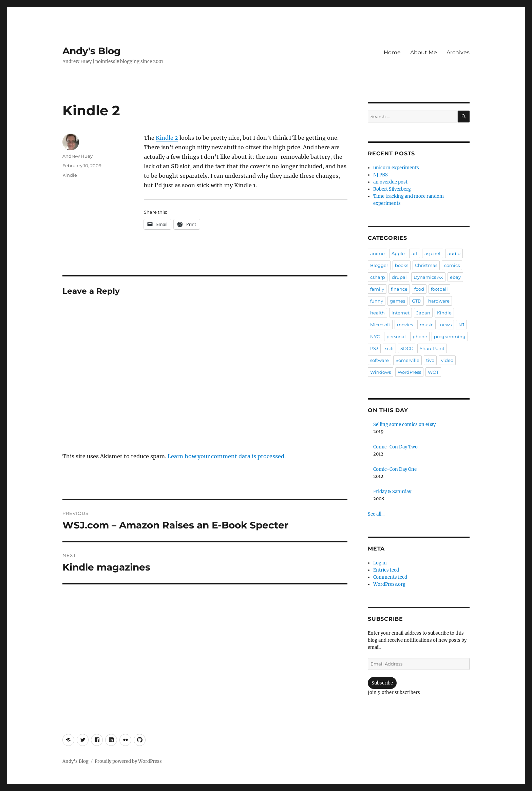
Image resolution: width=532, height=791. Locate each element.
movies (405, 325)
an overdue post (390, 182)
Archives (458, 52)
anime (377, 253)
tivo (430, 360)
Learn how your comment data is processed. (227, 456)
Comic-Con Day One (395, 469)
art (415, 253)
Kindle (70, 175)
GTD (417, 301)
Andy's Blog (92, 51)
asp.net (433, 253)
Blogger (379, 265)
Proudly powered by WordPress (128, 761)
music (426, 325)
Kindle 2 (167, 138)
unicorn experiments (396, 168)
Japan (423, 313)
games (397, 301)
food (419, 289)
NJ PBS (381, 175)
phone (420, 336)
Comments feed (390, 577)
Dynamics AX (428, 277)
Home (392, 52)
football (439, 289)
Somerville (407, 360)
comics (452, 265)
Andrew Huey (78, 156)
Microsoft (380, 325)
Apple (398, 253)
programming (450, 336)
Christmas (426, 265)
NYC (375, 336)
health (377, 313)
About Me (424, 52)
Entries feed (386, 570)
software (379, 360)
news (446, 325)
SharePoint (432, 348)
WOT (433, 372)
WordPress (409, 372)
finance (399, 289)
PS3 (374, 348)
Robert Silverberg (392, 189)
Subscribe (382, 683)
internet (401, 313)
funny (377, 301)
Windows (381, 372)
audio (454, 253)
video (447, 360)
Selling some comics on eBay (404, 425)
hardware (439, 301)
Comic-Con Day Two (395, 447)
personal (396, 336)
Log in (380, 563)
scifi (389, 348)
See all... (376, 514)
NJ (461, 325)
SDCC (407, 348)
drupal (399, 277)
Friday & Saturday (392, 492)
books (402, 265)
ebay (455, 277)
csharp (378, 277)
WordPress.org (389, 584)
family (377, 289)
